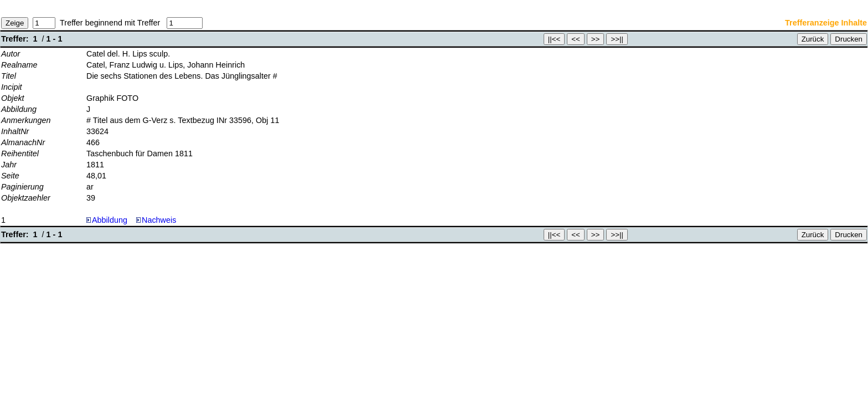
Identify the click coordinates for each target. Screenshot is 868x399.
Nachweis (156, 220)
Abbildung (110, 220)
